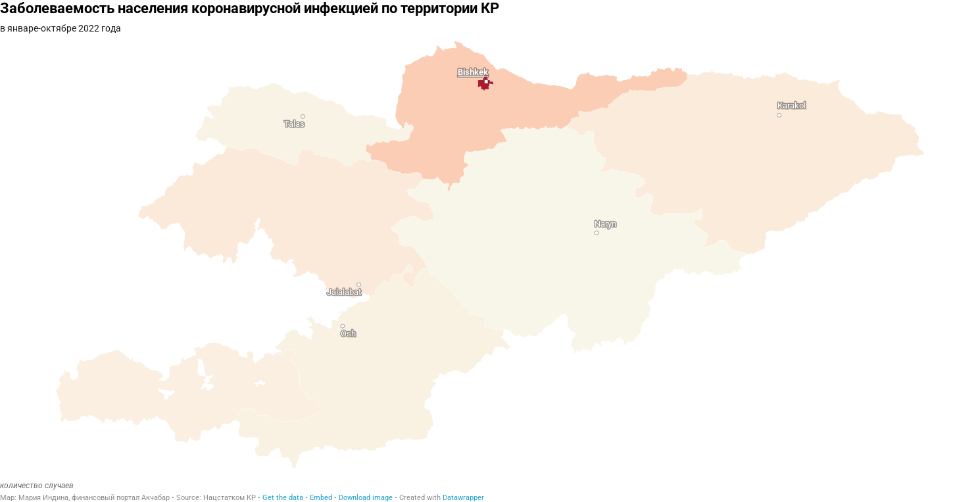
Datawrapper (463, 498)
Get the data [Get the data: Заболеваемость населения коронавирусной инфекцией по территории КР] (283, 498)
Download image (366, 498)
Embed (321, 498)
